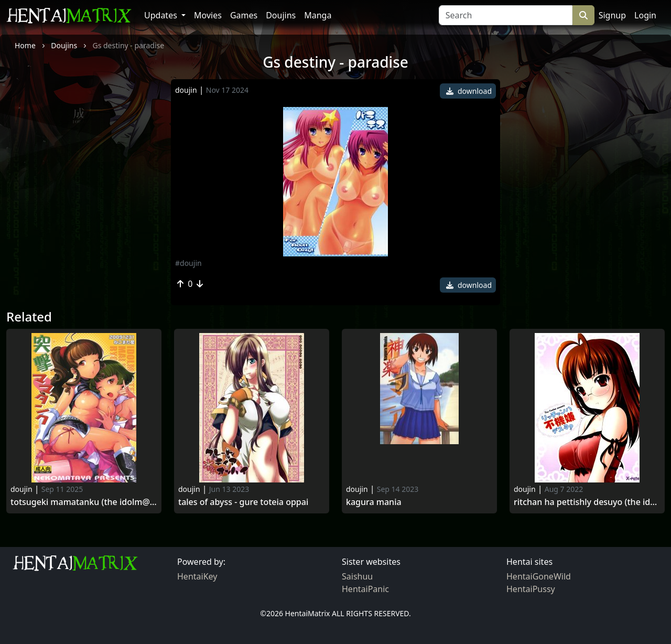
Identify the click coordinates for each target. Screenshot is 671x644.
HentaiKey (197, 576)
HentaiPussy (531, 589)
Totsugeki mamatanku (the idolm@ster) (84, 502)
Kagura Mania (374, 502)
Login (645, 15)
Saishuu (357, 576)
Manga (318, 15)
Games (244, 15)
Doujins (281, 15)
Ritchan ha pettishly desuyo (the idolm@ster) (587, 502)
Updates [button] (162, 15)
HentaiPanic (365, 589)
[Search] (506, 15)
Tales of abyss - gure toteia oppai (243, 502)
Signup (612, 15)
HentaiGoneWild (539, 576)
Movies (208, 15)
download (469, 91)
